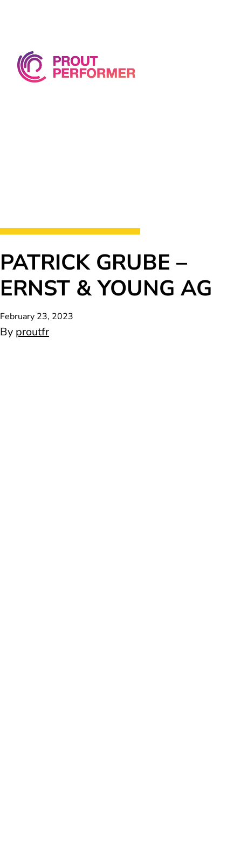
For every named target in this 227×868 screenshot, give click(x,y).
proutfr (32, 332)
